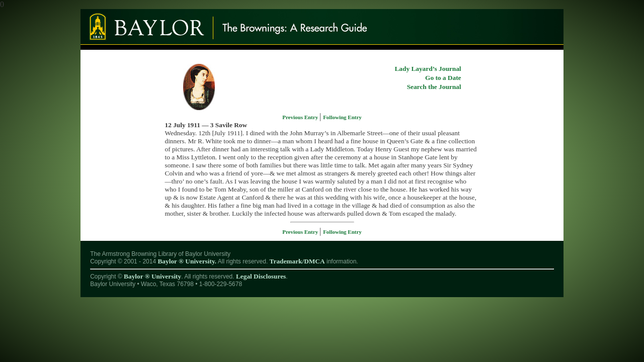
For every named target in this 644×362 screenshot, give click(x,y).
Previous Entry (301, 117)
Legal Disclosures (261, 276)
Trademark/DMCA (297, 261)
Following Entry (342, 117)
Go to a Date (443, 78)
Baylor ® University (152, 276)
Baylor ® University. (187, 261)
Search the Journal (434, 87)
